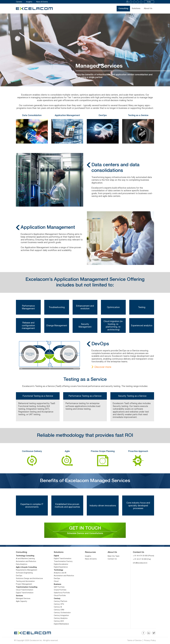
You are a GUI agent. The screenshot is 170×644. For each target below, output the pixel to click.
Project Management (24, 585)
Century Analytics (61, 620)
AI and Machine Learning (25, 560)
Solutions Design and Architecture (29, 580)
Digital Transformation (25, 594)
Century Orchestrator (62, 614)
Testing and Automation (25, 583)
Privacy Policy (150, 641)
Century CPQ (59, 605)
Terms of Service (134, 641)
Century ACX (59, 622)
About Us (150, 9)
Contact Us (112, 560)
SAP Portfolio (59, 588)
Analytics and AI (60, 574)
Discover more (103, 367)
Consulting (117, 9)
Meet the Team (114, 557)
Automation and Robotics (26, 563)
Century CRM (59, 611)
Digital (56, 557)
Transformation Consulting (27, 588)
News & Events (42, 2)
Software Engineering (24, 574)
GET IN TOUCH (85, 531)
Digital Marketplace (61, 625)
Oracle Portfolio (60, 591)
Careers (19, 2)
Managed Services (23, 600)
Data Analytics (22, 565)
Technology (58, 571)
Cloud (56, 583)
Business (57, 586)
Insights (29, 2)
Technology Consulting (25, 557)
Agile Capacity (21, 603)
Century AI (58, 608)
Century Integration (61, 617)
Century (57, 600)
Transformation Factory (63, 563)
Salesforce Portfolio (62, 594)
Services (19, 597)
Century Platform (61, 603)
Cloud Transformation (25, 591)
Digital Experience (61, 568)
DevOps (19, 577)
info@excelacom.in (140, 564)
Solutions (134, 9)
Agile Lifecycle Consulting (26, 569)
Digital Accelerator (61, 565)
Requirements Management (27, 571)
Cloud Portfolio (60, 597)
